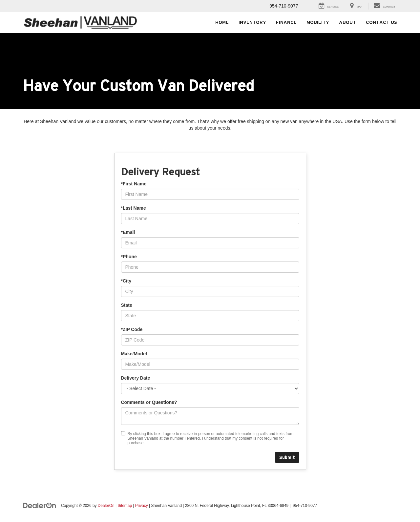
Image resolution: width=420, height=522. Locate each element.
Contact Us (381, 22)
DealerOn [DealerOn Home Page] (106, 506)
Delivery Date (136, 378)
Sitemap (125, 506)
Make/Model (134, 354)
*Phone (129, 257)
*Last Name (134, 208)
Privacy (142, 506)
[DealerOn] (40, 505)
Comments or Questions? (149, 402)
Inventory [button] (252, 22)
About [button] (347, 22)
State (127, 305)
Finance (286, 22)
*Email (128, 232)
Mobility (318, 22)
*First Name (134, 184)
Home (222, 22)
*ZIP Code (132, 329)
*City (126, 281)
